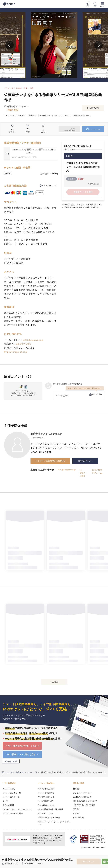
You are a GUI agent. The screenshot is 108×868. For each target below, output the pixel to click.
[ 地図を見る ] (13, 110)
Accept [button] (99, 855)
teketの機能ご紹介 (46, 801)
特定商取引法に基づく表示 (84, 805)
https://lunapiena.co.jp (16, 352)
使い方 (5, 801)
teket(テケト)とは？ (46, 789)
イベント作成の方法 (46, 793)
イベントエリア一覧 (11, 797)
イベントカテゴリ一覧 (12, 793)
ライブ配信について (46, 805)
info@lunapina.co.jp (33, 340)
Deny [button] (85, 855)
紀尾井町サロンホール (34, 863)
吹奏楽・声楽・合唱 (25, 88)
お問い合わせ (78, 817)
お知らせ (77, 813)
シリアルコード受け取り (13, 813)
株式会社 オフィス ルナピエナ (46, 434)
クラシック (9, 88)
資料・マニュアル (45, 813)
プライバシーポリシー (82, 793)
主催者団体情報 (93, 108)
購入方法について (50, 185)
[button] (4, 858)
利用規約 (77, 789)
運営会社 (77, 809)
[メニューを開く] (102, 4)
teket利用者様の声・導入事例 (50, 809)
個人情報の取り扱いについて (85, 801)
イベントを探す (9, 789)
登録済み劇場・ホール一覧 (49, 817)
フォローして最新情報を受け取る (50, 461)
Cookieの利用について (82, 797)
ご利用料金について (46, 797)
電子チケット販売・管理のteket (13, 772)
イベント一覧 (32, 772)
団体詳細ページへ (85, 461)
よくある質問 (8, 805)
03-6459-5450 (23, 344)
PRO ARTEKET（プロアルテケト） (17, 809)
